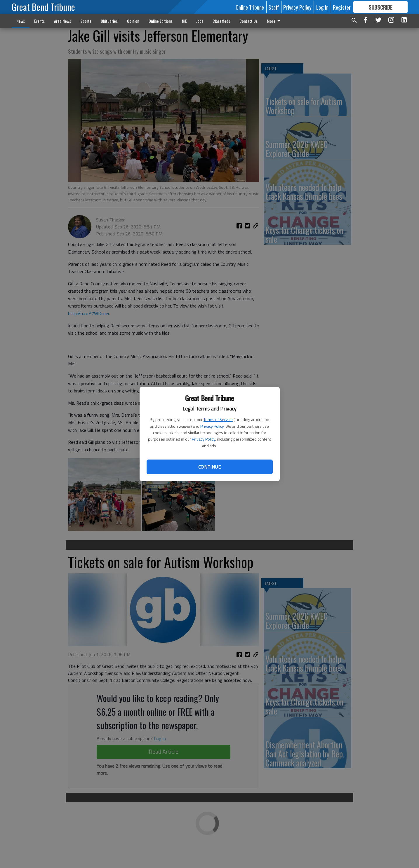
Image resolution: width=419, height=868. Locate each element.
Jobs (200, 21)
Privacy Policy (212, 426)
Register (342, 7)
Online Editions (161, 21)
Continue (210, 467)
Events (39, 21)
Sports (86, 21)
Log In (322, 7)
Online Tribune (250, 7)
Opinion (133, 21)
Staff (274, 7)
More (275, 21)
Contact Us (248, 21)
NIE (184, 21)
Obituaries (109, 21)
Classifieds (221, 21)
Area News (62, 21)
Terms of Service (218, 419)
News (21, 21)
